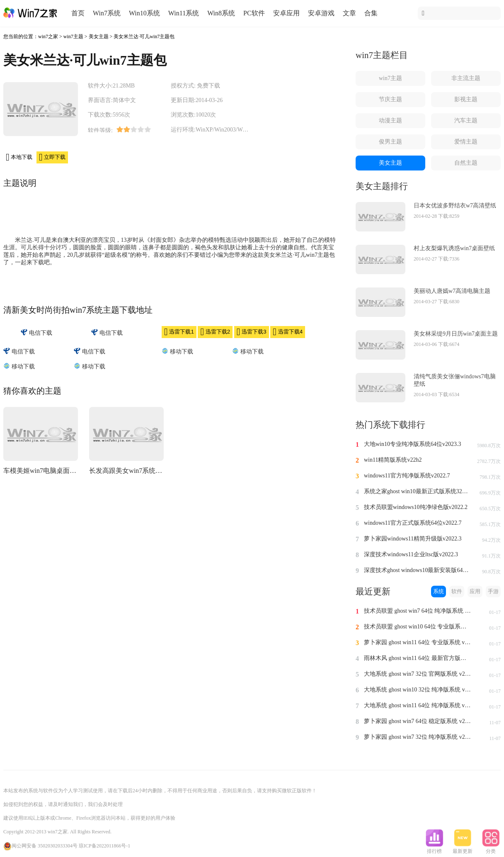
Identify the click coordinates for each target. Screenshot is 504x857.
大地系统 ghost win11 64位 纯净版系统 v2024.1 (418, 705)
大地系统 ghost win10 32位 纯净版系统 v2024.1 (418, 690)
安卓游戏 (321, 13)
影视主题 (466, 99)
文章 (349, 13)
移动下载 (177, 351)
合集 (371, 13)
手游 (493, 591)
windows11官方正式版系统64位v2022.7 (413, 523)
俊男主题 (390, 142)
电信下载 (36, 332)
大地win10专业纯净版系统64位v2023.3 (413, 444)
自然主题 (466, 163)
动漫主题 (390, 121)
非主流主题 (466, 78)
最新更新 (463, 849)
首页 (78, 13)
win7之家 (48, 37)
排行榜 (434, 849)
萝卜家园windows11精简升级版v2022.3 (413, 539)
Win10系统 (144, 13)
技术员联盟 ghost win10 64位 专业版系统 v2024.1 (418, 627)
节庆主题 (390, 99)
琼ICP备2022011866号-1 (104, 846)
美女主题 (99, 37)
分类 (491, 849)
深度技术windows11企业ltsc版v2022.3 (411, 554)
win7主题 (73, 37)
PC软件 (254, 13)
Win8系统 (221, 13)
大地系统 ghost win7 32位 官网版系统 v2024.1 (418, 674)
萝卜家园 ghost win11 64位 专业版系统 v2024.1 (418, 642)
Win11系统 (184, 13)
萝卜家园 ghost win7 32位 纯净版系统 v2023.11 (418, 737)
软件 (457, 591)
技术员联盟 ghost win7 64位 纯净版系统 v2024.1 (418, 611)
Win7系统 (107, 13)
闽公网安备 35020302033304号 (40, 846)
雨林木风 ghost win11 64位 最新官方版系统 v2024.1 (418, 658)
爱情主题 (466, 142)
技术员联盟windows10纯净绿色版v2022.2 (416, 507)
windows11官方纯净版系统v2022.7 (407, 476)
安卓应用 (286, 13)
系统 (439, 591)
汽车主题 (466, 121)
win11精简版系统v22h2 (393, 460)
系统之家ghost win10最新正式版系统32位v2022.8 (418, 491)
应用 (475, 591)
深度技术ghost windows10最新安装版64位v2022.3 (418, 570)
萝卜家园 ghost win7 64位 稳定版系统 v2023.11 (418, 721)
